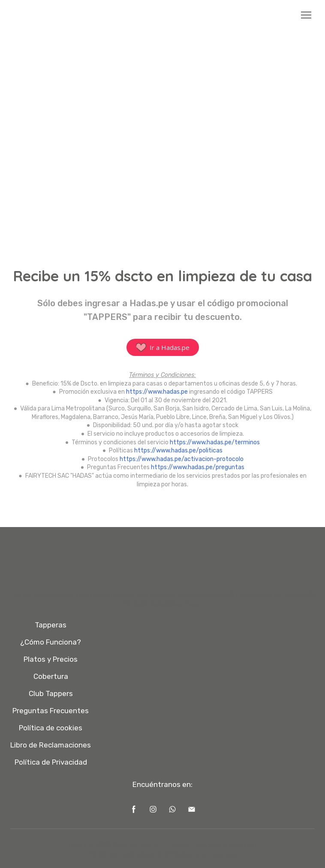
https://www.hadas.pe (157, 392)
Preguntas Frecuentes (51, 711)
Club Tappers (51, 693)
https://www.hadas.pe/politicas (178, 451)
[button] (163, 347)
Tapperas (51, 625)
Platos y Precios (51, 659)
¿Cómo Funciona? (51, 642)
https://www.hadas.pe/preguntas (198, 467)
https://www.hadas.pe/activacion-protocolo (182, 459)
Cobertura (51, 676)
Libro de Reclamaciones (51, 745)
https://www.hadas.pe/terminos (215, 442)
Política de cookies (51, 728)
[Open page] (163, 15)
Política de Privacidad (51, 762)
